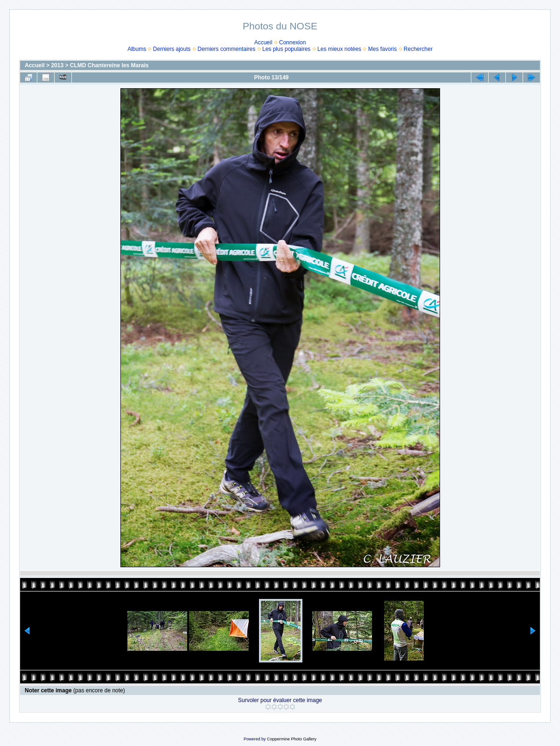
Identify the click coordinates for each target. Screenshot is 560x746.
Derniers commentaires (226, 49)
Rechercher (418, 49)
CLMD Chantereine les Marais (109, 65)
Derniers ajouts (172, 49)
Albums (137, 49)
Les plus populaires (286, 49)
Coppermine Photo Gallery (292, 739)
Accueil (263, 42)
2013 (57, 65)
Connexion (292, 42)
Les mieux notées (339, 49)
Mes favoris (382, 49)
